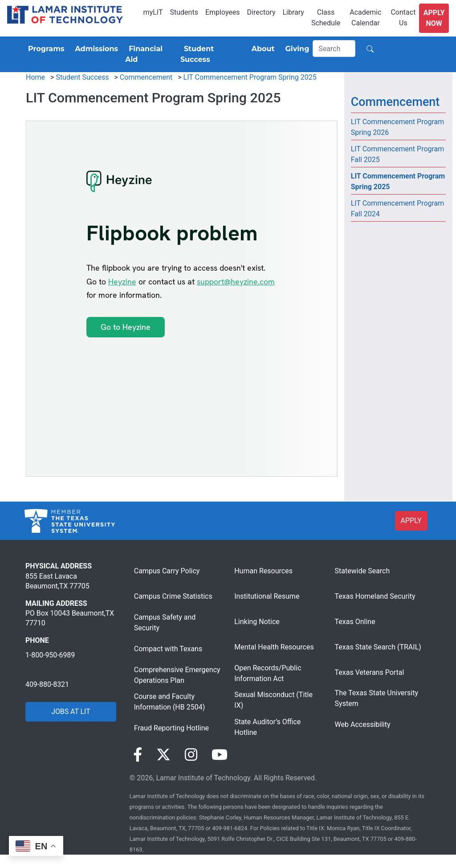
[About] (261, 49)
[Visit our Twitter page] (163, 755)
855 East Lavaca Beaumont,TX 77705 (57, 581)
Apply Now (434, 18)
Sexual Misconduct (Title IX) (273, 700)
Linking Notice (257, 622)
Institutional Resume (267, 596)
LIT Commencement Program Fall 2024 (398, 209)
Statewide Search (362, 571)
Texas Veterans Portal (370, 672)
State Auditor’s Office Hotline (267, 727)
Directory (261, 12)
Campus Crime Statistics (173, 596)
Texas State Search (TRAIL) (378, 647)
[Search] (334, 49)
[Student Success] (211, 54)
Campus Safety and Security (165, 623)
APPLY (411, 521)
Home (35, 77)
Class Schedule (326, 18)
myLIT (153, 12)
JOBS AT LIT (71, 712)
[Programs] (44, 49)
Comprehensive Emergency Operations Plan (177, 675)
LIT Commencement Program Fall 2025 (398, 154)
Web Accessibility (363, 724)
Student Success (82, 77)
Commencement (146, 77)
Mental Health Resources (274, 647)
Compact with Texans (168, 649)
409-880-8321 (47, 684)
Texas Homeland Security (375, 596)
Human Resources (263, 571)
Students (184, 12)
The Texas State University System (377, 698)
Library (293, 12)
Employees (223, 12)
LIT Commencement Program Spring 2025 (250, 77)
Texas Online (355, 622)
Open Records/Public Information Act (268, 673)
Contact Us (403, 18)
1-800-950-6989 (50, 655)
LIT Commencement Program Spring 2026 (398, 127)
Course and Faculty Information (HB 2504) (169, 702)
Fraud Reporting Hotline (171, 728)
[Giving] (296, 49)
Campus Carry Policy (167, 571)
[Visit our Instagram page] (191, 755)
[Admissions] (95, 49)
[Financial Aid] (149, 54)
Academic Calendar (365, 18)
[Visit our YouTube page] (220, 755)
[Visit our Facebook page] (138, 755)
